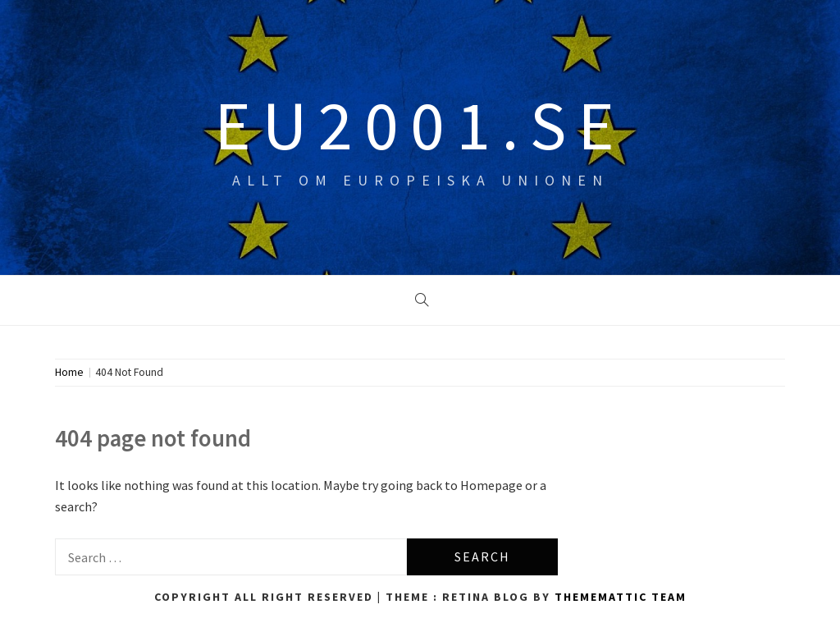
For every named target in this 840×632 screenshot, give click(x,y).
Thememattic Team (621, 597)
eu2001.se (420, 125)
